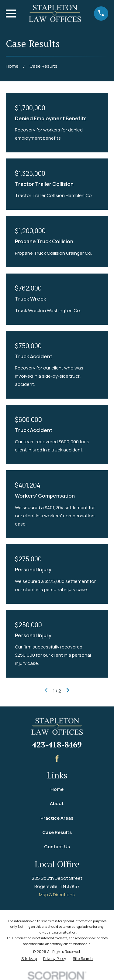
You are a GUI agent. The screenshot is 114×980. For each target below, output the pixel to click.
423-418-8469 (57, 744)
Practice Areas (57, 818)
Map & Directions (57, 895)
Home (57, 789)
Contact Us (57, 847)
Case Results (57, 832)
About (57, 803)
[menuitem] (29, 959)
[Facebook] (57, 759)
